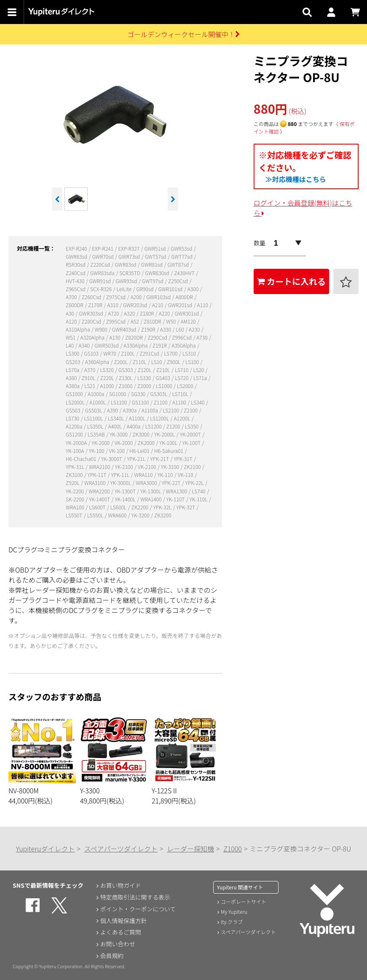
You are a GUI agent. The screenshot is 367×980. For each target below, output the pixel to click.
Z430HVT (185, 273)
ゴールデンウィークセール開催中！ (183, 34)
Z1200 (174, 426)
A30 (71, 313)
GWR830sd (158, 273)
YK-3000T (112, 459)
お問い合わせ (118, 944)
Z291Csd (150, 353)
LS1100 (119, 402)
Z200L (122, 362)
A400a (134, 426)
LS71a (201, 378)
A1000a (96, 394)
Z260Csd (92, 297)
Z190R (149, 329)
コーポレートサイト (244, 901)
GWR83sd (126, 264)
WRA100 (76, 507)
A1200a (75, 426)
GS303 (126, 370)
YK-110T (176, 499)
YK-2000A (77, 443)
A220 (165, 313)
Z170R (96, 305)
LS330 (145, 378)
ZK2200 (141, 507)
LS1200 (154, 426)
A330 (166, 329)
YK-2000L (165, 434)
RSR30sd (76, 264)
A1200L (182, 418)
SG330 (139, 394)
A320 (130, 313)
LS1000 (165, 386)
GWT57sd (156, 256)
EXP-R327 (129, 248)
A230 (195, 329)
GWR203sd (136, 305)
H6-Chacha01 (82, 459)
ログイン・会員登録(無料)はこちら (303, 208)
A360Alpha (98, 362)
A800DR (185, 297)
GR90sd (146, 289)
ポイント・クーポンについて (138, 909)
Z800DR (75, 305)
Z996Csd (182, 337)
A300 (194, 289)
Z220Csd (100, 264)
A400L (116, 426)
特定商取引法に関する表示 (135, 897)
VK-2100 (147, 467)
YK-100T (192, 443)
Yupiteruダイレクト (46, 849)
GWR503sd (107, 345)
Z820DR (134, 337)
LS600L (119, 507)
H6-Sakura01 (169, 451)
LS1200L (160, 418)
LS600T (98, 507)
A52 (135, 321)
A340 (85, 345)
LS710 (182, 370)
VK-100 (118, 451)
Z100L (128, 353)
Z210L (164, 370)
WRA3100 (95, 483)
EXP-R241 (103, 248)
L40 (70, 345)
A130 (115, 337)
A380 (72, 378)
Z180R (147, 313)
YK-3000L (121, 483)
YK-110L (199, 499)
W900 (102, 329)
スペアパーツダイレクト (121, 849)
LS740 (200, 491)
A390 (113, 410)
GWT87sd (179, 264)
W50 (171, 321)
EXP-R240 (77, 248)
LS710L (181, 394)
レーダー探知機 (190, 849)
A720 (114, 313)
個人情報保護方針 (123, 921)
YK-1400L (126, 499)
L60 (181, 329)
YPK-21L (137, 459)
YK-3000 (119, 434)
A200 (137, 297)
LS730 (73, 418)
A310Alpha (78, 329)
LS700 (171, 353)
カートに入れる (292, 281)
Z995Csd (117, 321)
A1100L (138, 418)
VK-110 (186, 475)
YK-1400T (100, 499)
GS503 (74, 410)
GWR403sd (125, 329)
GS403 (164, 378)
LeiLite (125, 289)
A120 (72, 321)
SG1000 (118, 394)
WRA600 (118, 515)
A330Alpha (136, 345)
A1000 (107, 386)
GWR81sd (153, 264)
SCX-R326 (102, 289)
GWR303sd (91, 313)
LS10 (157, 362)
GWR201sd (181, 305)
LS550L (96, 515)
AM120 (189, 321)
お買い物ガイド (121, 885)
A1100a (150, 410)
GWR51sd (155, 248)
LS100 (193, 362)
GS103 (92, 353)
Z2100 (191, 410)
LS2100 (171, 410)
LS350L (96, 426)
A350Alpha (184, 345)
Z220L (108, 378)
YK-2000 (101, 443)
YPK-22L (195, 483)
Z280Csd (92, 321)
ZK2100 (193, 467)
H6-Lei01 (140, 451)
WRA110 (144, 475)
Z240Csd (76, 273)
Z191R (160, 345)
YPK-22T (172, 483)
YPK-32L (163, 507)
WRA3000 (147, 483)
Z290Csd (158, 337)
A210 (158, 305)
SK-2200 (76, 499)
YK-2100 (125, 467)
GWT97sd (153, 281)
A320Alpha (93, 337)
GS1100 (141, 402)
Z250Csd (178, 281)
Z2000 (145, 386)
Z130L (126, 378)
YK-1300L (151, 491)
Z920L (73, 483)
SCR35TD (130, 273)
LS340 (198, 402)
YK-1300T (126, 491)
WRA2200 (100, 491)
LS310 (190, 353)
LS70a (73, 370)
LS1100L (94, 418)
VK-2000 (124, 443)
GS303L (159, 394)
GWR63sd (77, 256)
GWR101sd (171, 289)
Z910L (89, 378)
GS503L (94, 410)
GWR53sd (182, 248)
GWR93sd (127, 281)
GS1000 (75, 394)
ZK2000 (147, 443)
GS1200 (75, 434)
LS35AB (97, 434)
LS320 (107, 370)
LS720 (182, 378)
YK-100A (75, 451)
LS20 (199, 370)
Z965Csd (76, 289)
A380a (73, 386)
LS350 (192, 426)
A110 (203, 305)
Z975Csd (117, 297)
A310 (113, 305)
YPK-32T (186, 507)
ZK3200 (163, 515)
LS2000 (186, 386)
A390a (130, 410)
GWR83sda (103, 273)
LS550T (75, 515)
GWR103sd (159, 297)
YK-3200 (141, 515)
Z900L (174, 362)
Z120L (145, 370)
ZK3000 (141, 434)
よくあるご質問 (121, 932)
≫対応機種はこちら (296, 179)
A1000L (98, 402)
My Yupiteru (234, 912)
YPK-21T (160, 459)
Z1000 (126, 386)
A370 (90, 370)
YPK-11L (121, 475)
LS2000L (76, 402)
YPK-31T (183, 459)
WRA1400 (151, 499)
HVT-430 (76, 281)
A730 (202, 337)
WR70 (110, 353)
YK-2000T (191, 434)
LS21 (90, 386)
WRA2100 (100, 467)
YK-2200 (75, 491)
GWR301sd (187, 313)
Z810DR (153, 321)
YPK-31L (75, 467)
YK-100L (169, 443)
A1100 (180, 402)
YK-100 (97, 451)
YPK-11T (98, 475)
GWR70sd (104, 256)
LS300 (73, 353)
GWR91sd (101, 281)
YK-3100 (171, 467)
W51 (71, 337)
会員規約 (112, 956)
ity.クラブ (232, 922)
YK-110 (166, 475)
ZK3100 (75, 475)
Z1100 (161, 402)
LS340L (117, 418)
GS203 (74, 362)
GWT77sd (182, 256)
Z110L (140, 362)
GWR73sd (130, 256)
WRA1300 (177, 491)
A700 (72, 297)
